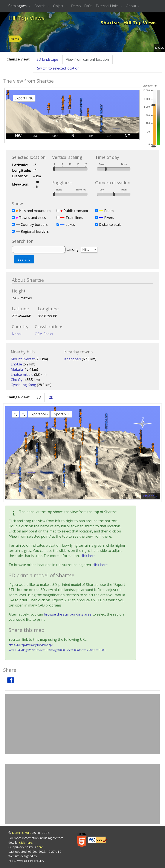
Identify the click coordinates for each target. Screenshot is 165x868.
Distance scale (110, 224)
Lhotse (16, 364)
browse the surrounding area (68, 614)
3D (39, 397)
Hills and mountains (35, 211)
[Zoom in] (15, 414)
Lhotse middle (22, 374)
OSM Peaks (44, 334)
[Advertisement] (82, 724)
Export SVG (39, 414)
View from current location (87, 59)
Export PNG (24, 98)
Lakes (70, 224)
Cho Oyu (18, 380)
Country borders (34, 224)
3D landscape (47, 59)
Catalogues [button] (18, 6)
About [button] (132, 6)
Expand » (150, 496)
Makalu (17, 369)
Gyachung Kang (23, 385)
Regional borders (35, 231)
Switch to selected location (58, 68)
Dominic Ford (22, 832)
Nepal (17, 334)
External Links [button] (108, 6)
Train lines (74, 218)
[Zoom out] (23, 414)
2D (51, 397)
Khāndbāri (73, 359)
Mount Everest (23, 359)
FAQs (88, 6)
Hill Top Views (26, 18)
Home (15, 39)
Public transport (77, 211)
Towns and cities (33, 218)
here (40, 847)
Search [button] (40, 6)
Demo (76, 6)
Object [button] (59, 6)
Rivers (109, 218)
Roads (109, 211)
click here (88, 556)
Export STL (61, 414)
